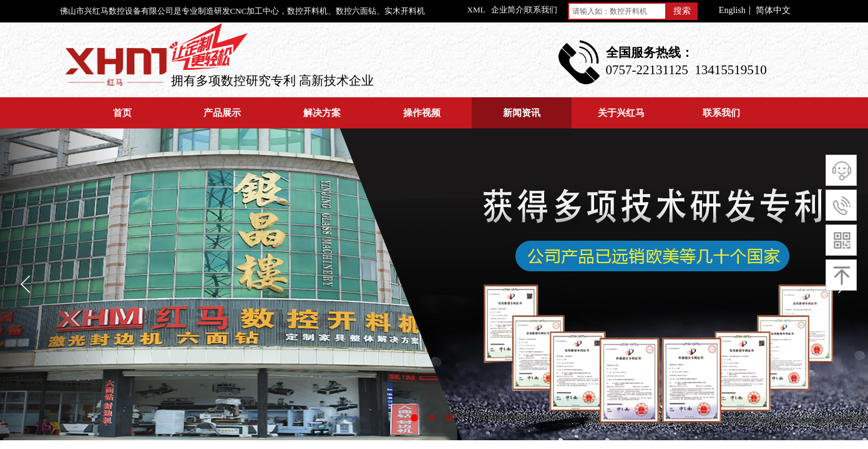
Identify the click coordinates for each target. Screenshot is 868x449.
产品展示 (222, 113)
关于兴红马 (621, 113)
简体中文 (773, 11)
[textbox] (617, 11)
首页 (122, 113)
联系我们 (721, 113)
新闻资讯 (522, 113)
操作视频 (422, 113)
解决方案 (322, 113)
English (732, 11)
